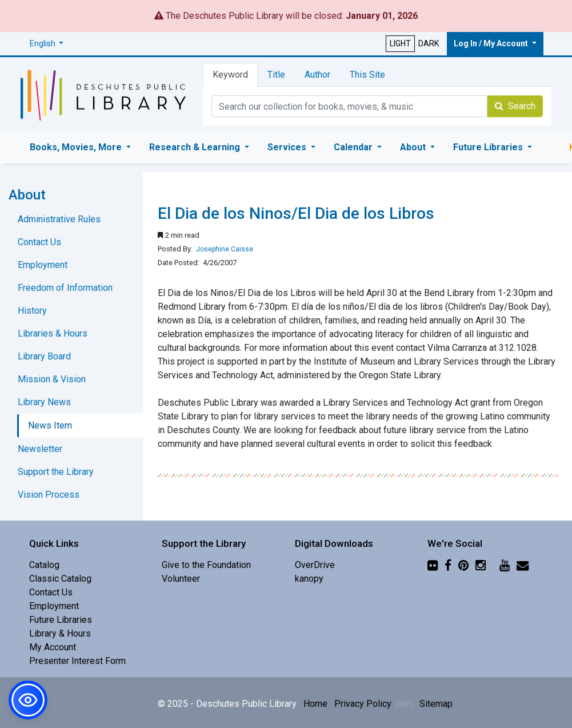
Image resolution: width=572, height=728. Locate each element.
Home (315, 704)
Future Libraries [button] (489, 147)
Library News (44, 402)
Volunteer (181, 579)
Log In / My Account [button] (492, 43)
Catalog (44, 565)
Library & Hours (60, 633)
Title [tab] (276, 75)
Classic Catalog (60, 579)
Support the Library (56, 472)
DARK (429, 43)
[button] (47, 44)
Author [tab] (317, 75)
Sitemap (436, 704)
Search (515, 106)
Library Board (44, 356)
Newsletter (40, 449)
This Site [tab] (367, 75)
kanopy (309, 579)
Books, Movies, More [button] (77, 147)
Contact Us (39, 242)
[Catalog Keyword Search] (349, 106)
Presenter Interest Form (77, 661)
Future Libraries (61, 620)
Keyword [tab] (230, 75)
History (32, 311)
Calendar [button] (354, 147)
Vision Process (49, 495)
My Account (53, 647)
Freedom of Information (65, 288)
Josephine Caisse (225, 249)
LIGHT (400, 43)
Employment (43, 265)
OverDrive (315, 565)
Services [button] (288, 147)
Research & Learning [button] (196, 147)
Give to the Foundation (206, 565)
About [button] (414, 147)
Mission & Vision (52, 379)
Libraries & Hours (53, 333)
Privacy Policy (363, 704)
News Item (50, 425)
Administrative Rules (59, 219)
